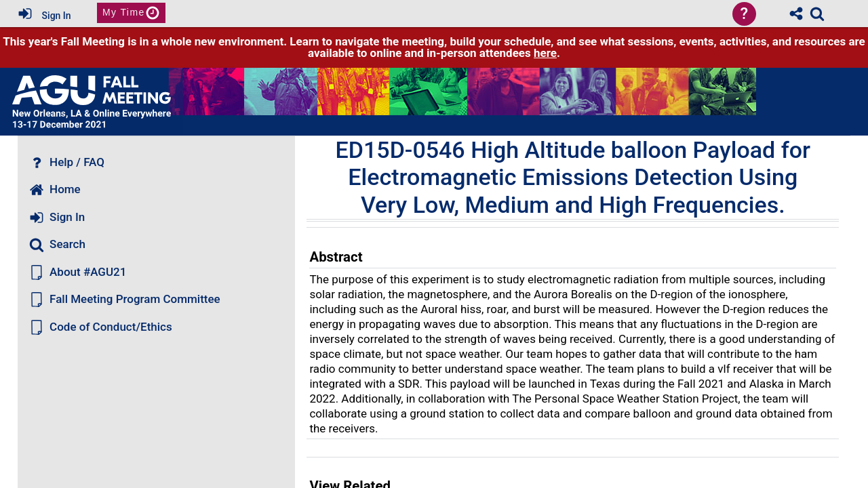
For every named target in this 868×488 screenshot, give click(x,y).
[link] (817, 14)
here (545, 53)
